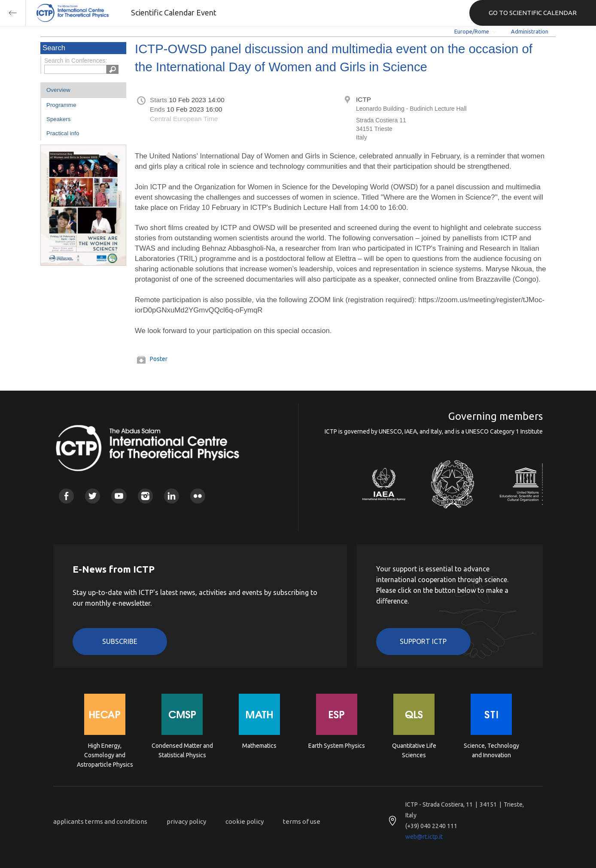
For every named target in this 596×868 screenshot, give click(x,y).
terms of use (302, 821)
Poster (159, 359)
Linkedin (172, 496)
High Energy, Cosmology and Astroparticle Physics (105, 754)
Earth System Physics (337, 746)
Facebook (66, 496)
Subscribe (120, 641)
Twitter (93, 496)
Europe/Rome (472, 31)
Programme (61, 105)
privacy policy (186, 821)
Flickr (198, 496)
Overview (58, 90)
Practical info (63, 133)
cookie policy (245, 821)
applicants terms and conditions (100, 821)
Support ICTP (423, 641)
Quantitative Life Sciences (414, 750)
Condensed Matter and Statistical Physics (182, 750)
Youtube (119, 496)
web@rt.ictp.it (424, 837)
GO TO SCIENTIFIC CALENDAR (533, 13)
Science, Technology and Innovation (491, 750)
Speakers (58, 119)
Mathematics (259, 746)
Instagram (145, 496)
